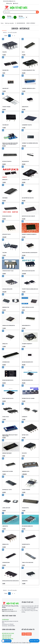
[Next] (15, 36)
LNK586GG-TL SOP (26, 180)
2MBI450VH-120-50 (26, 471)
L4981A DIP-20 (5, 526)
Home (2, 23)
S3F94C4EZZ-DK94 (6, 563)
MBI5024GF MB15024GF (7, 453)
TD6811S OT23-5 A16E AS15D (28, 563)
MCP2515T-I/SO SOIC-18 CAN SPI (28, 216)
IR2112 (23, 52)
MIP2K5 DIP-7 (5, 180)
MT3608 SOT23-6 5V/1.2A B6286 (28, 398)
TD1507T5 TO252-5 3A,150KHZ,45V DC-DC (30, 289)
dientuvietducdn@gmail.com (9, 611)
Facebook (29, 634)
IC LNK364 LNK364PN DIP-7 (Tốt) (28, 70)
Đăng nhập (9, 3)
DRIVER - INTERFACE (31, 23)
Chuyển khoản (5, 620)
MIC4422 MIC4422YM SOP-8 (8, 380)
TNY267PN (4, 52)
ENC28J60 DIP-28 (25, 161)
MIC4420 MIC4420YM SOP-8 (27, 380)
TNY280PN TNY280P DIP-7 (27, 344)
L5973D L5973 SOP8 (6, 508)
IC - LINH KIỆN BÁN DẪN (20, 23)
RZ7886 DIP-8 (25, 417)
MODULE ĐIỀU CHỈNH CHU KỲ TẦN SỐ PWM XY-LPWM (10, 435)
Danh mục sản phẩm (9, 23)
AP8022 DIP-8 (5, 344)
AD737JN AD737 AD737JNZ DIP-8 (28, 271)
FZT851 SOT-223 (6, 417)
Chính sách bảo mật (7, 635)
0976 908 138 (7, 610)
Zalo (24, 634)
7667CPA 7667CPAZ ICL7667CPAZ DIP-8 (30, 253)
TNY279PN (4, 253)
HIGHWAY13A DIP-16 (26, 544)
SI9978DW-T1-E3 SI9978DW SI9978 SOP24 (30, 143)
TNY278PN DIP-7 (6, 125)
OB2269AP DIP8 (5, 70)
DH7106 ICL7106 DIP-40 (7, 161)
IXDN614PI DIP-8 (25, 107)
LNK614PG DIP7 (5, 88)
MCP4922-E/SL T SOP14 (7, 490)
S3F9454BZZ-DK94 (6, 362)
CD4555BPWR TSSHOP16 (27, 125)
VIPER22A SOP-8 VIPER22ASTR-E (9, 326)
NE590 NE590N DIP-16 (26, 326)
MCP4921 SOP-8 (25, 435)
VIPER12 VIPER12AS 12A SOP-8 (28, 307)
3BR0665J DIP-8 (5, 544)
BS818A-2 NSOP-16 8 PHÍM (8, 471)
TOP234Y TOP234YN (26, 490)
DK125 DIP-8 (24, 453)
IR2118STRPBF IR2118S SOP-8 (28, 198)
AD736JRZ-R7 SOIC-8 (6, 234)
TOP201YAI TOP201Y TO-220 (8, 271)
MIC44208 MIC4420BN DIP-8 (27, 526)
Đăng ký (16, 3)
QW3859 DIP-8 (25, 581)
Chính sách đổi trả (6, 637)
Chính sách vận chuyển (8, 639)
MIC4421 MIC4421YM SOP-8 (8, 398)
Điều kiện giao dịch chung (8, 633)
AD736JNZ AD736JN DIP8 (7, 289)
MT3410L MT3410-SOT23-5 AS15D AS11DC (11, 581)
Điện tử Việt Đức (27, 643)
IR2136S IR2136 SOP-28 (7, 216)
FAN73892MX (5, 198)
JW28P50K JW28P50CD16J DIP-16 (29, 88)
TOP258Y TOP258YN (6, 107)
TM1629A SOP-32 (25, 508)
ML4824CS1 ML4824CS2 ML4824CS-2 (29, 234)
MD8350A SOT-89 (6, 307)
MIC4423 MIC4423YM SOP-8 (27, 362)
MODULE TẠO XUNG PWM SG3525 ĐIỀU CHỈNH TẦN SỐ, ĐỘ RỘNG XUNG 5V (10, 144)
